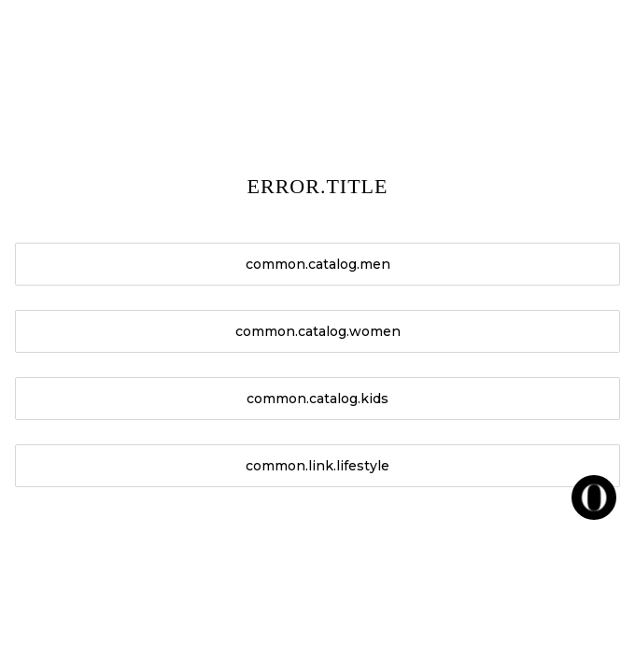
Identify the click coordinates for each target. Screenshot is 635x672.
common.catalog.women (318, 331)
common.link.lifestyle (317, 466)
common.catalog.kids (317, 399)
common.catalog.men (318, 264)
